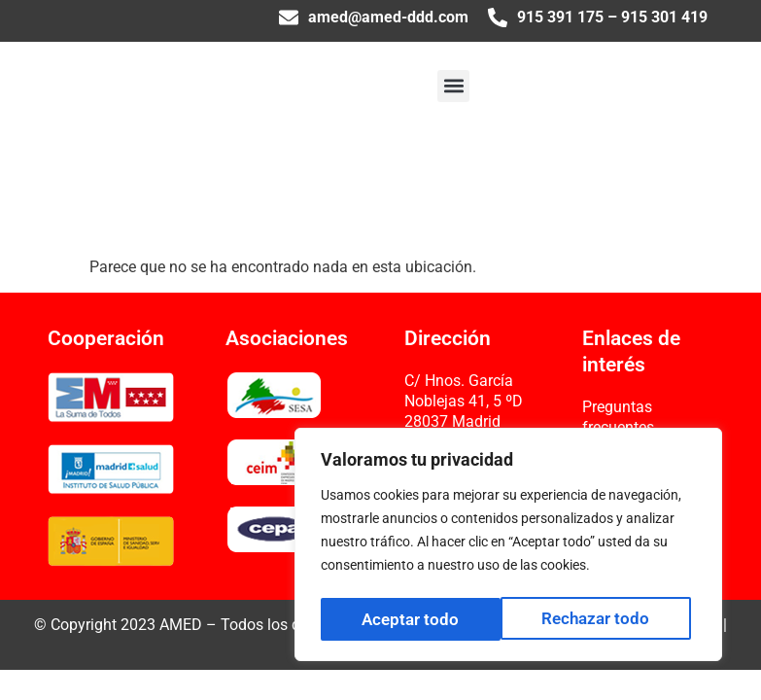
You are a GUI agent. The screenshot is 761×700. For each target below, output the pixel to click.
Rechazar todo (415, 619)
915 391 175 (560, 17)
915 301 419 (664, 17)
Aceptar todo (606, 619)
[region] (508, 547)
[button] (453, 86)
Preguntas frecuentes (618, 417)
